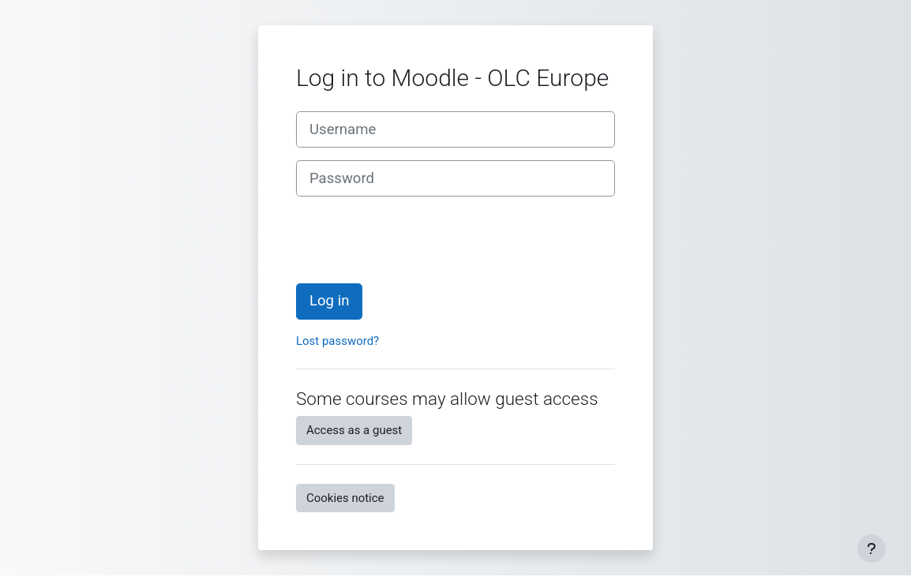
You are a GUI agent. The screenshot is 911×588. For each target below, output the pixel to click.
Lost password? (337, 341)
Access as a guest (354, 430)
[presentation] (416, 240)
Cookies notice (345, 498)
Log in (329, 301)
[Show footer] (872, 549)
